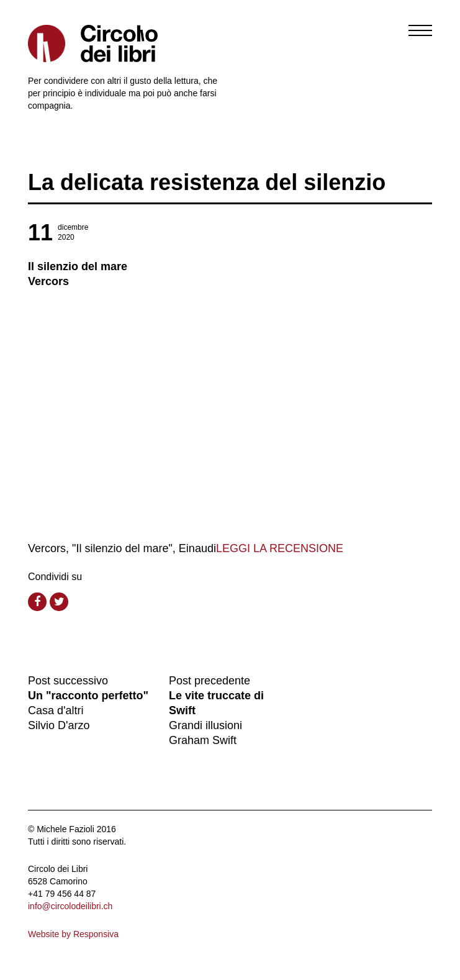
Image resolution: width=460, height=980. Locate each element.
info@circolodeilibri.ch (70, 906)
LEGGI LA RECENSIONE (280, 548)
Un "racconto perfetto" (88, 696)
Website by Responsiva (73, 934)
